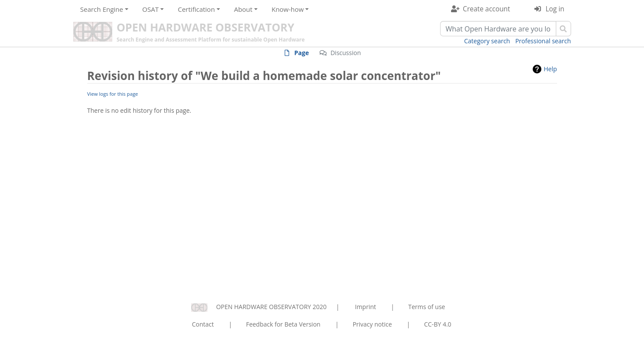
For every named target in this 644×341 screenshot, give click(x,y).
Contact (203, 324)
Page (301, 53)
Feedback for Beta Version (283, 324)
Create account (486, 9)
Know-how (288, 9)
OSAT (151, 9)
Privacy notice (372, 324)
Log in (555, 9)
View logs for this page (113, 94)
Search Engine (102, 9)
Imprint (365, 307)
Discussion (346, 53)
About (243, 9)
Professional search (543, 41)
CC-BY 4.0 (437, 324)
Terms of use (427, 307)
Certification (196, 9)
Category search (487, 41)
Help (550, 69)
